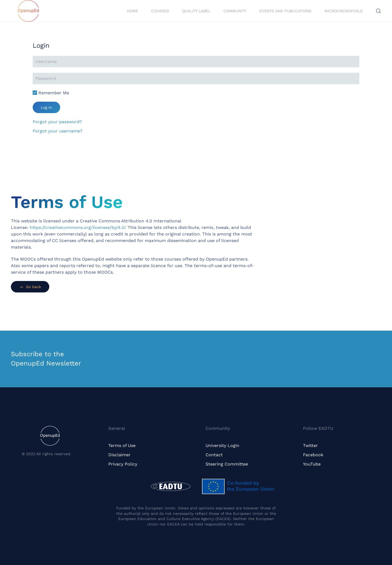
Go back (30, 287)
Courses (160, 11)
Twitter (310, 445)
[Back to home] (28, 11)
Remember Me (51, 93)
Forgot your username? (58, 131)
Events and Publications (285, 11)
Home (132, 11)
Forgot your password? (57, 122)
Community (235, 11)
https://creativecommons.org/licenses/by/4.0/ (78, 227)
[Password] (196, 78)
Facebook (313, 455)
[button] (378, 11)
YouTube (312, 464)
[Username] (196, 62)
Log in (46, 107)
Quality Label (196, 11)
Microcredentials (344, 11)
